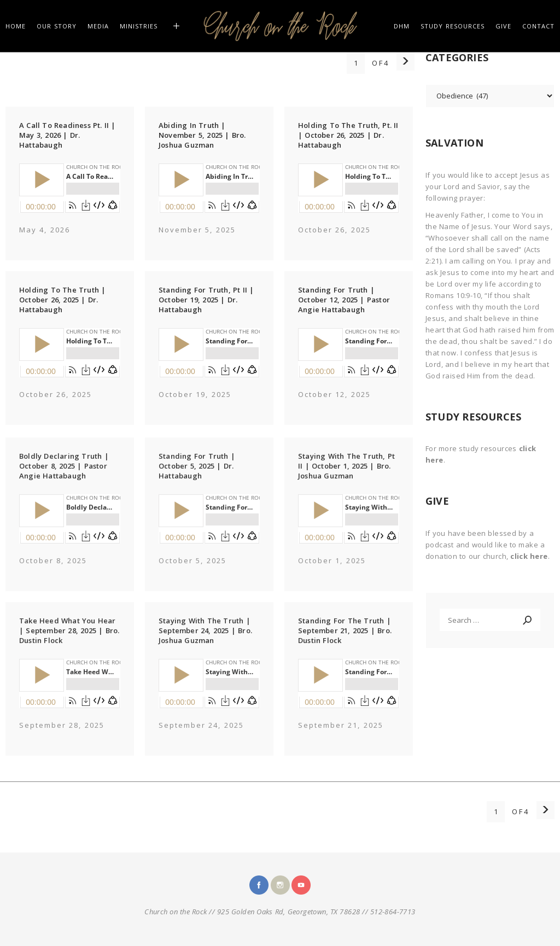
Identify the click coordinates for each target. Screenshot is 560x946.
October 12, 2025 (334, 394)
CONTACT (538, 26)
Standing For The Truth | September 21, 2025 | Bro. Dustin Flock (345, 643)
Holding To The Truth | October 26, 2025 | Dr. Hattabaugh (62, 300)
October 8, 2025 (53, 573)
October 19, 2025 (195, 394)
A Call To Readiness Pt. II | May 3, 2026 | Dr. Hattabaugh (68, 135)
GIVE (503, 26)
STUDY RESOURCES (453, 26)
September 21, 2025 (341, 737)
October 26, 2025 (334, 230)
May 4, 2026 (45, 230)
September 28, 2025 (62, 737)
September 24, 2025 (201, 737)
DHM (402, 26)
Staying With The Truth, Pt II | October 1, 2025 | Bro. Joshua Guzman (346, 478)
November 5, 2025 (197, 230)
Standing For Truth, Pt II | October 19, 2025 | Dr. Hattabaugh (206, 300)
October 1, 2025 (332, 573)
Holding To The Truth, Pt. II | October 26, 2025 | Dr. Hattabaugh (348, 135)
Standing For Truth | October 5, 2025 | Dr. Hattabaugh (197, 478)
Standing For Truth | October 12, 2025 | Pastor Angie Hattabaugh (344, 300)
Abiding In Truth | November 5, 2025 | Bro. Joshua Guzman (202, 135)
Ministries (139, 26)
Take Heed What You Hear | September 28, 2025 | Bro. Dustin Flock (69, 643)
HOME (16, 26)
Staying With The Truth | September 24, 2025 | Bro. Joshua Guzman (205, 643)
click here (529, 556)
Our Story (57, 26)
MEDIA (98, 26)
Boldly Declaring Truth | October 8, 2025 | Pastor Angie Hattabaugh (64, 478)
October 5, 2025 (192, 573)
